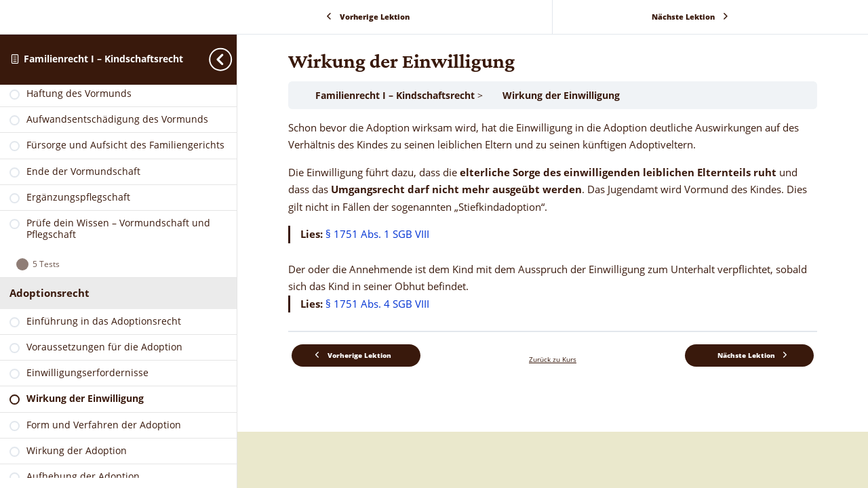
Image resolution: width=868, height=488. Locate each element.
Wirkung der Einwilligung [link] (561, 95)
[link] (118, 101)
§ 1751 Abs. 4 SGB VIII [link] (377, 304)
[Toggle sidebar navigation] (233, 59)
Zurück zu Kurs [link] (553, 359)
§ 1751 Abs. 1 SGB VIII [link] (377, 234)
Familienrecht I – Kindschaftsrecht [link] (103, 59)
